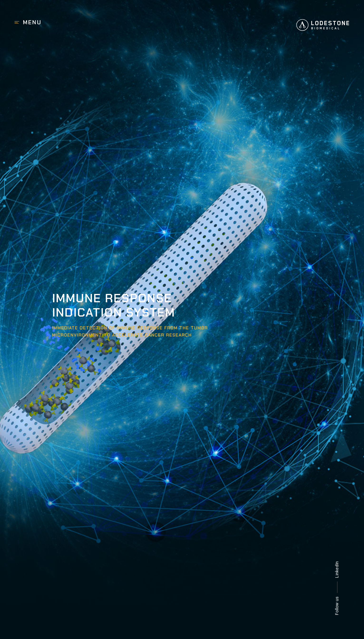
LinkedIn (337, 570)
